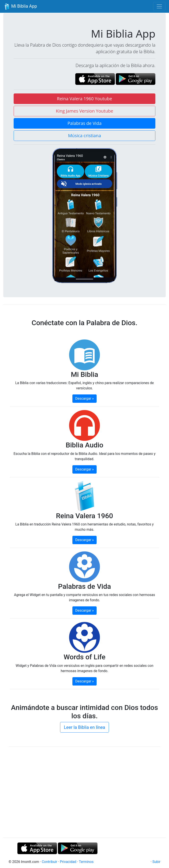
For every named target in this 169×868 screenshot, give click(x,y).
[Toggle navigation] (159, 6)
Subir (156, 862)
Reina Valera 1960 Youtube (84, 99)
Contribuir (50, 862)
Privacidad (68, 862)
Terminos (86, 862)
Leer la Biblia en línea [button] (84, 727)
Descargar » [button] (84, 398)
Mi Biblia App (20, 7)
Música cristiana (84, 136)
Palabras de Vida (85, 123)
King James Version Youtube (84, 111)
